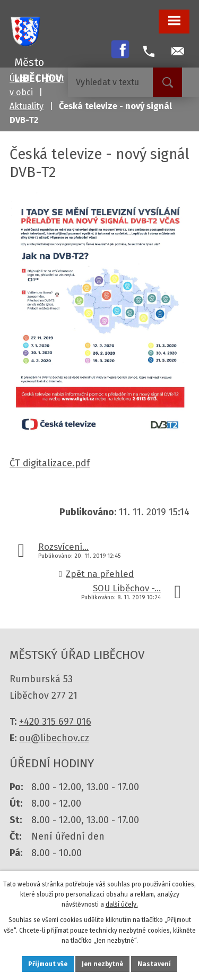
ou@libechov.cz (54, 738)
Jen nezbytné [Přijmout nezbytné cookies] (102, 964)
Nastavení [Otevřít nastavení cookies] (154, 964)
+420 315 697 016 (55, 722)
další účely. (122, 904)
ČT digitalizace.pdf (50, 463)
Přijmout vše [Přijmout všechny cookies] (48, 964)
